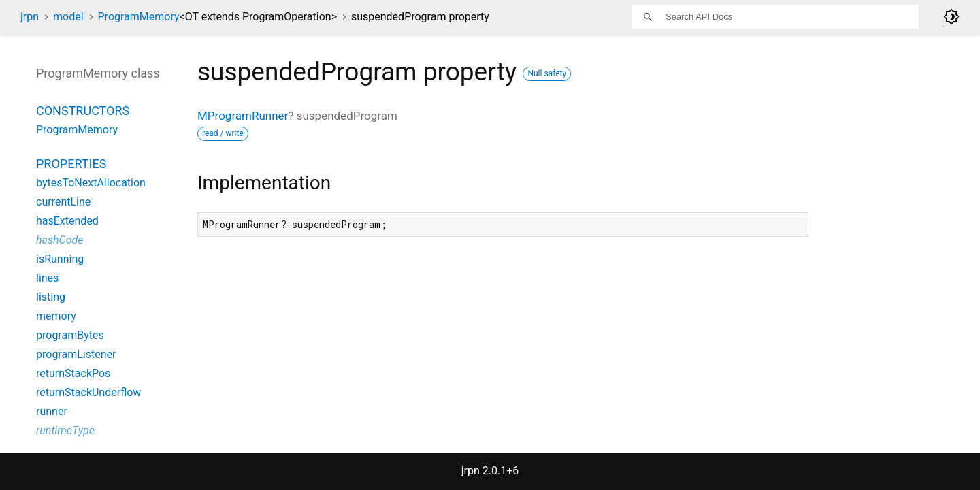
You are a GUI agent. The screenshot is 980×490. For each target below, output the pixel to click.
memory (56, 316)
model (68, 17)
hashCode (60, 240)
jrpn (30, 17)
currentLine (63, 202)
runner (52, 411)
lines (47, 278)
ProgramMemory (218, 17)
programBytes (70, 335)
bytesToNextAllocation (91, 183)
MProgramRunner (243, 116)
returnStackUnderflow (88, 392)
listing (51, 297)
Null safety (547, 73)
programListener (76, 354)
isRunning (60, 259)
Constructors (83, 111)
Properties (71, 164)
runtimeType (65, 430)
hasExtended (67, 221)
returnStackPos (73, 373)
